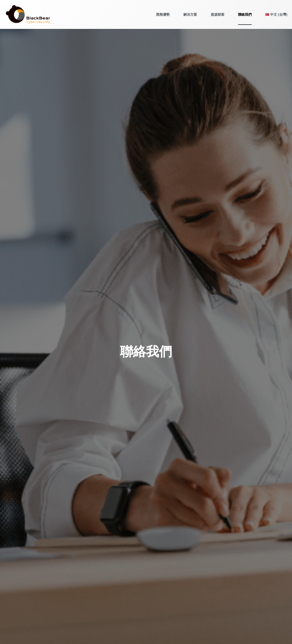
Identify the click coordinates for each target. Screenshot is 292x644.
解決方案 (190, 15)
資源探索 (218, 15)
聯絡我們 (245, 15)
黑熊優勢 (163, 15)
